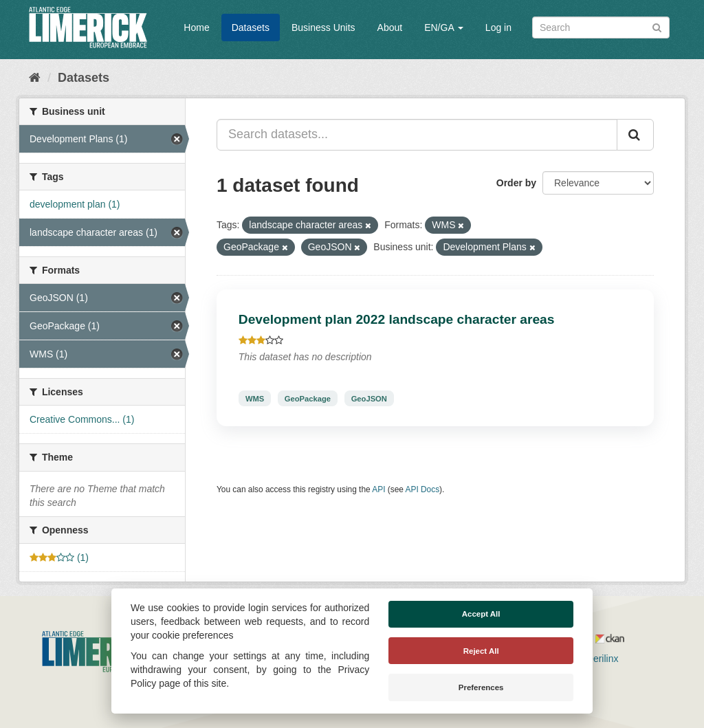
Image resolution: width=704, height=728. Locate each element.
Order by (516, 183)
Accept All (481, 614)
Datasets (251, 27)
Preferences (481, 687)
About (390, 27)
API (378, 489)
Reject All (481, 651)
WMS (255, 398)
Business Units (323, 27)
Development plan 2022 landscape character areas (397, 319)
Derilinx (596, 659)
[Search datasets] (601, 27)
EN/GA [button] (444, 27)
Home (196, 27)
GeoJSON (369, 398)
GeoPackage (308, 398)
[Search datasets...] (417, 135)
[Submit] (657, 26)
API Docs (423, 489)
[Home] (35, 78)
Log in (498, 27)
